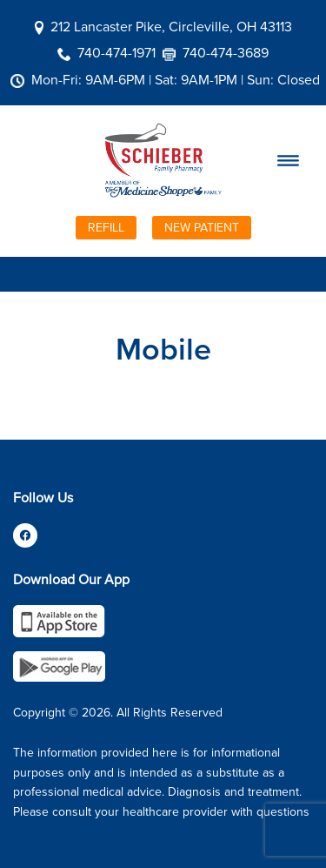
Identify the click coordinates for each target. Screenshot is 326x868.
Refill (106, 227)
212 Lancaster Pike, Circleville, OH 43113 (171, 26)
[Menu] (288, 160)
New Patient (202, 227)
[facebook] (25, 535)
